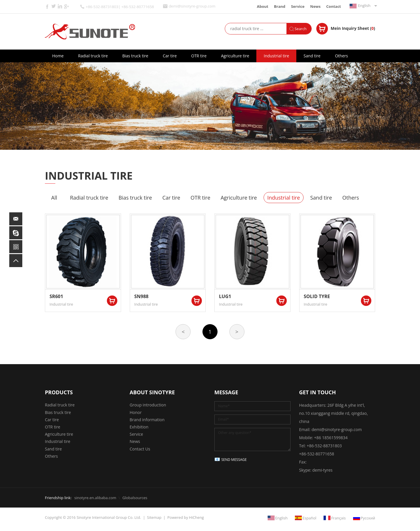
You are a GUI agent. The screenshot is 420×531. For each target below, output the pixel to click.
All (54, 198)
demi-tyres (322, 470)
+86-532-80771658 (317, 454)
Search (301, 29)
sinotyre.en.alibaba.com (95, 498)
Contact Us (140, 449)
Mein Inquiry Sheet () (353, 28)
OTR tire (199, 56)
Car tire (170, 56)
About (263, 6)
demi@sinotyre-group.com (192, 6)
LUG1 (225, 296)
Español (309, 518)
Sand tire (312, 56)
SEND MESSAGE (234, 460)
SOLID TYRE (317, 296)
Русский (368, 518)
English (364, 6)
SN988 (141, 296)
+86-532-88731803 (324, 446)
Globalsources (135, 498)
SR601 (56, 296)
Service (298, 6)
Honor (136, 412)
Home (58, 56)
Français (338, 518)
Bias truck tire (135, 56)
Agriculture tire (235, 56)
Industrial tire (276, 56)
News (315, 6)
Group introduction (148, 405)
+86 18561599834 (331, 438)
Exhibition (139, 427)
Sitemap (154, 517)
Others (341, 56)
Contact (334, 6)
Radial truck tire (93, 56)
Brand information (147, 420)
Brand (280, 6)
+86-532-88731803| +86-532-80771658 (120, 7)
